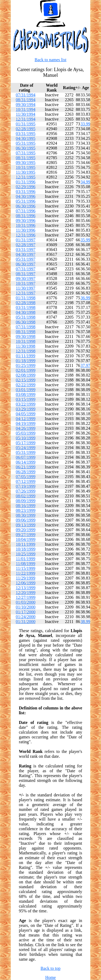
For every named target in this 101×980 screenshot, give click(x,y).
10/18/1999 (26, 549)
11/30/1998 (26, 346)
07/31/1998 (26, 327)
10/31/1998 (26, 341)
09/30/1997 (26, 278)
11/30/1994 (26, 114)
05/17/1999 (26, 443)
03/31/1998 (26, 307)
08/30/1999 (26, 515)
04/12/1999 (26, 419)
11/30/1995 (26, 172)
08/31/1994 (26, 100)
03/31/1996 (26, 192)
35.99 (85, 240)
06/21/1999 (26, 467)
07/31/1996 (26, 211)
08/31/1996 (26, 216)
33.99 (85, 124)
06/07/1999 (26, 457)
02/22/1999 (26, 385)
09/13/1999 (26, 525)
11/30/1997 (26, 288)
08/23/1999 (26, 510)
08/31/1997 (26, 274)
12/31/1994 (26, 119)
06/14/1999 (26, 462)
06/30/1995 (26, 148)
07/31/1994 (26, 95)
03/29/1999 (26, 409)
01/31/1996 (26, 182)
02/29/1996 (26, 187)
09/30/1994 (26, 105)
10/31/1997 (26, 283)
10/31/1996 (26, 225)
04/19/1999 (26, 423)
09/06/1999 (26, 520)
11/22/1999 (26, 573)
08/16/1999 (26, 506)
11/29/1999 (26, 578)
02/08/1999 (26, 375)
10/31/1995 (26, 167)
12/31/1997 (26, 293)
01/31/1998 (26, 298)
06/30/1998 (26, 322)
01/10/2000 (26, 607)
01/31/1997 (26, 240)
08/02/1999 (26, 496)
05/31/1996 (26, 201)
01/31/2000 (26, 622)
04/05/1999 (26, 414)
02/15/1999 (26, 380)
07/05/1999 (26, 477)
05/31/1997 (26, 259)
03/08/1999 (26, 394)
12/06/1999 (26, 583)
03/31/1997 (26, 249)
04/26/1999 (26, 428)
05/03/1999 (26, 433)
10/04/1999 (26, 539)
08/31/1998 (26, 332)
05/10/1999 (26, 438)
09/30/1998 (26, 336)
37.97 (85, 365)
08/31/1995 (26, 158)
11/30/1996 (26, 230)
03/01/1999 (26, 390)
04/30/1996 (26, 196)
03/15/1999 (26, 399)
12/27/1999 (26, 597)
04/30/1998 (26, 312)
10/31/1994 (26, 109)
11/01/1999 (26, 559)
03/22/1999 (26, 404)
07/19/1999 (26, 486)
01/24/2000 (26, 617)
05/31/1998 (26, 317)
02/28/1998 (26, 303)
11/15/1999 (26, 568)
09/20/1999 (26, 530)
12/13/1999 (26, 588)
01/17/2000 (26, 612)
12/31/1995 (26, 177)
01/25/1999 (26, 365)
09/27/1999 (26, 535)
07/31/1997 (26, 269)
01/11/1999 (26, 356)
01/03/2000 (26, 602)
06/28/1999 (26, 472)
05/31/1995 (26, 143)
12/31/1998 (26, 351)
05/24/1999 (26, 448)
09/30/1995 (26, 163)
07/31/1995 (26, 153)
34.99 (85, 182)
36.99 (85, 298)
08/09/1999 (26, 501)
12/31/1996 (26, 235)
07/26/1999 (26, 491)
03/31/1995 (26, 134)
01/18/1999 (26, 361)
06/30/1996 (26, 206)
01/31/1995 (26, 124)
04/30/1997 (26, 254)
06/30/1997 (26, 264)
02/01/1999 (26, 370)
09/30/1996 (26, 221)
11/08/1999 (26, 564)
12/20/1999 (26, 593)
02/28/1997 (26, 245)
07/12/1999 (26, 481)
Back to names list (51, 60)
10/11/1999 (26, 544)
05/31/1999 (26, 452)
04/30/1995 (26, 138)
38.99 (85, 622)
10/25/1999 (26, 554)
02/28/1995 (26, 129)
